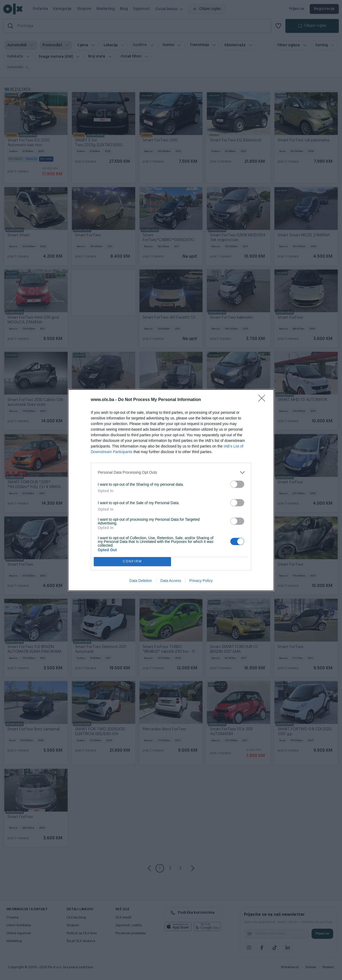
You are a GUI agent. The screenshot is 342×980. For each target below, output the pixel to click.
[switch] (237, 484)
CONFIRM (132, 562)
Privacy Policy (201, 581)
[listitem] (171, 472)
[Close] (263, 400)
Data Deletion (141, 581)
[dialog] (171, 490)
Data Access (171, 581)
